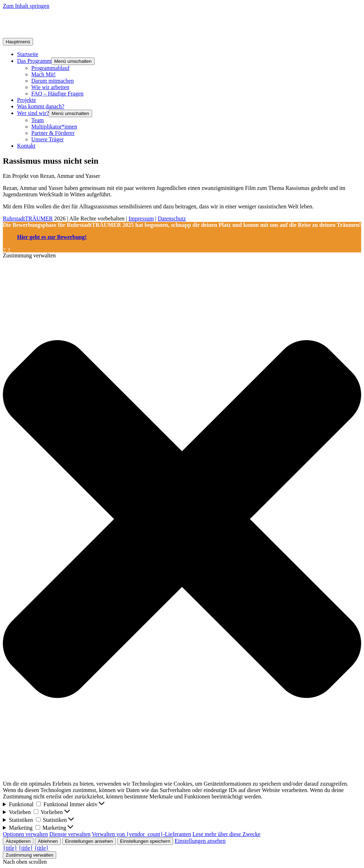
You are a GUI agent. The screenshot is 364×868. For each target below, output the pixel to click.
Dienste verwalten (70, 834)
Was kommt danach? (41, 106)
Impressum (141, 219)
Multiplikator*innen (54, 127)
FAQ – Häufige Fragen (57, 94)
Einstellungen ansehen (89, 841)
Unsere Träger (47, 139)
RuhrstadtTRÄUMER (28, 219)
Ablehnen (48, 841)
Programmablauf (50, 68)
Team (38, 120)
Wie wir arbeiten (50, 87)
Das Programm (34, 61)
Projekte (26, 100)
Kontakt (26, 146)
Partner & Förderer (53, 133)
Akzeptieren (18, 841)
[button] (182, 520)
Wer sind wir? (33, 113)
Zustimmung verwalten (30, 855)
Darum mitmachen (53, 81)
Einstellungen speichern (145, 841)
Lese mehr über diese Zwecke (227, 834)
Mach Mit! (44, 74)
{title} (10, 848)
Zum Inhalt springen (26, 6)
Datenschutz (172, 219)
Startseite (28, 54)
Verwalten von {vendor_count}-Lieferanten (141, 834)
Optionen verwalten (25, 834)
